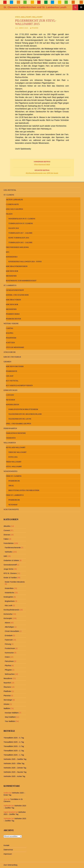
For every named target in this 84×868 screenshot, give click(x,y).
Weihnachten (10, 674)
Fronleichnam (10, 648)
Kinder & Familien (10, 578)
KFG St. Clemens (10, 573)
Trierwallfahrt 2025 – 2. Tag (14, 751)
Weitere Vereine (11, 324)
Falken (9, 214)
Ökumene (7, 687)
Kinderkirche (9, 593)
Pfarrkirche (14, 481)
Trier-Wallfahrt (14, 462)
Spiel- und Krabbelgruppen (18, 424)
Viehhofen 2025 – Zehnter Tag (15, 768)
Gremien (7, 362)
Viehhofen (11, 438)
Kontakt (6, 845)
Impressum (8, 854)
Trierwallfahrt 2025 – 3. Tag (14, 746)
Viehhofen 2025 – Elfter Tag (14, 763)
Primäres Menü (81, 7)
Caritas (10, 328)
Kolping (10, 333)
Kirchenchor (12, 271)
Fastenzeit (9, 640)
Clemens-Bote (12, 204)
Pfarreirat (7, 696)
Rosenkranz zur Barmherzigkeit (21, 281)
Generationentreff (15, 290)
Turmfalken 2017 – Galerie (20, 233)
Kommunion (9, 653)
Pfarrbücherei (13, 314)
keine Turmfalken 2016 (19, 238)
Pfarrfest (8, 666)
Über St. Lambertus (15, 495)
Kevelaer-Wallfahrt (16, 448)
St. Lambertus (10, 285)
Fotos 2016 (13, 457)
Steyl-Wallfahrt (23, 17)
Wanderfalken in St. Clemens (22, 219)
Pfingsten (8, 670)
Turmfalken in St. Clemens (21, 223)
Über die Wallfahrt (17, 452)
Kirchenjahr (8, 618)
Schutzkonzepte (11, 509)
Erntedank (9, 636)
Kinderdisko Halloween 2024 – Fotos (25, 262)
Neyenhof (10, 400)
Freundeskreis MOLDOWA (17, 247)
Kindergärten (13, 405)
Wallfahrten (10, 443)
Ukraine (6, 704)
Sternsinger (8, 700)
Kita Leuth (9, 605)
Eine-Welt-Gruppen (14, 209)
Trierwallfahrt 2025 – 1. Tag (14, 755)
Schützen (10, 343)
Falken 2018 (14, 228)
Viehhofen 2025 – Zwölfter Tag (15, 759)
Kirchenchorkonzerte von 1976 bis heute (42, 171)
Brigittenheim (10, 601)
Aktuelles (7, 526)
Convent (10, 395)
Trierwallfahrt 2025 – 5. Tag (14, 738)
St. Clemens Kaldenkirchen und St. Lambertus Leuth (35, 7)
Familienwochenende (16, 433)
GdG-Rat (10, 376)
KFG (8, 252)
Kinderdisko (12, 257)
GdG (5, 556)
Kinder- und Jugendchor (17, 295)
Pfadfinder (11, 338)
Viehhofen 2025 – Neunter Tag (15, 772)
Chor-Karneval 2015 (42, 163)
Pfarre (35, 28)
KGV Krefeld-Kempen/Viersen (19, 386)
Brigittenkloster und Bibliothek (24, 490)
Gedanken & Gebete (11, 560)
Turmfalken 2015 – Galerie (20, 243)
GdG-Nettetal (10, 190)
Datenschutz (8, 850)
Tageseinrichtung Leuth (20, 419)
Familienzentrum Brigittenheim (23, 409)
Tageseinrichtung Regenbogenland (25, 414)
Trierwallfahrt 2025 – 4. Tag (14, 742)
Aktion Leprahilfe (14, 200)
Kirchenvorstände (15, 366)
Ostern (7, 657)
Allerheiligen (9, 627)
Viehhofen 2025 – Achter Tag (14, 776)
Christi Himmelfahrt (12, 631)
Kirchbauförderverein (17, 266)
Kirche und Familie (12, 357)
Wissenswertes (10, 471)
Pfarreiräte (12, 371)
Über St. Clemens (14, 476)
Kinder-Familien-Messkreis (15, 582)
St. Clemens (9, 195)
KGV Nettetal (12, 381)
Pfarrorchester (13, 319)
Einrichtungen (10, 390)
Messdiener (11, 276)
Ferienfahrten (10, 428)
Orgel (11, 486)
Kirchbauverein (13, 300)
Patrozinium (9, 661)
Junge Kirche (10, 352)
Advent (7, 623)
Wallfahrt (37, 17)
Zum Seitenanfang (10, 865)
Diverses (7, 535)
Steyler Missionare (15, 347)
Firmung (8, 644)
